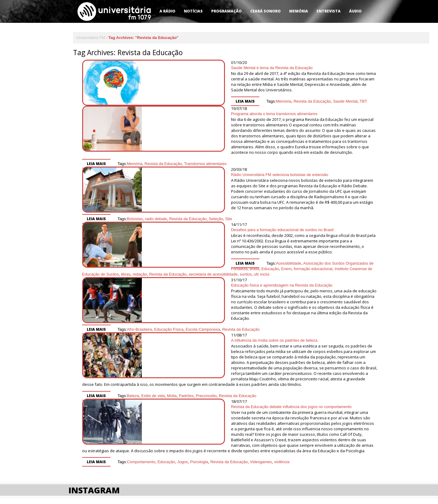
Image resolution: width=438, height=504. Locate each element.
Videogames (261, 405)
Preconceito (206, 350)
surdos (151, 248)
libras (250, 243)
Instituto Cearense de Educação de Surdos (206, 243)
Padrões (186, 350)
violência (282, 405)
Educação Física (232, 293)
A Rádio (167, 11)
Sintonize (104, 457)
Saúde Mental (259, 96)
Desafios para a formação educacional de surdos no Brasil (196, 210)
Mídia (172, 350)
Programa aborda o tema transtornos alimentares (188, 114)
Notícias (193, 11)
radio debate (219, 197)
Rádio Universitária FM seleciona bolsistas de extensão (193, 164)
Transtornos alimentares (268, 153)
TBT (277, 96)
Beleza (133, 350)
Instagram (94, 433)
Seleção (279, 197)
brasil (312, 237)
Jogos (182, 405)
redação (265, 243)
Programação (226, 11)
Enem (344, 237)
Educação (328, 237)
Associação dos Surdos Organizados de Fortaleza (261, 237)
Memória (299, 11)
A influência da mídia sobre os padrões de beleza (188, 305)
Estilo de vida (153, 350)
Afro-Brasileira (202, 293)
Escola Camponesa (266, 293)
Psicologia (199, 405)
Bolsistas (198, 197)
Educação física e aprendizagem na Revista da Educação (196, 259)
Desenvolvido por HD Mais (336, 457)
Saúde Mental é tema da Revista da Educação (186, 68)
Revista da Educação (226, 96)
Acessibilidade (202, 237)
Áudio (355, 11)
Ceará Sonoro (265, 11)
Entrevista (329, 11)
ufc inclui (167, 248)
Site (291, 197)
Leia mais (159, 96)
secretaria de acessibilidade (338, 243)
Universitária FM (91, 38)
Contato (77, 457)
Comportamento (141, 405)
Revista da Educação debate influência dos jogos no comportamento (205, 361)
